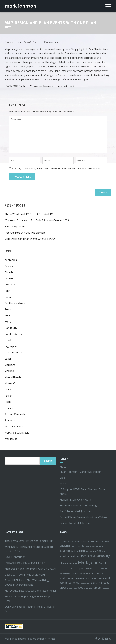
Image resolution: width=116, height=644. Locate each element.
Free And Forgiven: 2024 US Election (25, 233)
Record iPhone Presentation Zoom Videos (83, 517)
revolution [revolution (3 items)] (96, 569)
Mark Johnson (32, 42)
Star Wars (10, 420)
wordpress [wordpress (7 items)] (95, 588)
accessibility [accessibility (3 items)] (64, 541)
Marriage (10, 365)
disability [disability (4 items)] (75, 551)
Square (32, 639)
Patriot (8, 396)
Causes (9, 266)
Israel (8, 340)
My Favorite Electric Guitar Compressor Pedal (30, 591)
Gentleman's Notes (15, 303)
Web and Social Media (17, 433)
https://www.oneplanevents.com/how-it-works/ (50, 86)
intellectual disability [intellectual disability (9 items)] (95, 556)
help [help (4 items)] (67, 556)
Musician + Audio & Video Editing (78, 505)
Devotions (10, 285)
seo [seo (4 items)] (71, 574)
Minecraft (10, 383)
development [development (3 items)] (87, 546)
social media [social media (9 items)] (94, 573)
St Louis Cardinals (15, 414)
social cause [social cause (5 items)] (79, 574)
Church (9, 272)
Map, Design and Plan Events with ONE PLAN (30, 239)
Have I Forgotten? (15, 227)
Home (8, 322)
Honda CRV (11, 328)
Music (8, 390)
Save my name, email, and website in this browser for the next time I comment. (56, 168)
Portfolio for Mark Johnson (75, 511)
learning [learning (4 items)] (70, 563)
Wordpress (11, 439)
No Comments (53, 42)
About (63, 467)
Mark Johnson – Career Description (81, 472)
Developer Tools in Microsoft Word (25, 575)
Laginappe (11, 346)
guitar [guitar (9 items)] (97, 551)
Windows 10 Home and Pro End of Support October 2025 (37, 220)
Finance (9, 297)
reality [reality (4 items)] (89, 569)
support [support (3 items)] (86, 583)
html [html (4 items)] (79, 556)
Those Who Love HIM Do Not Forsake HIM (29, 214)
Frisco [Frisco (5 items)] (82, 551)
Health (8, 315)
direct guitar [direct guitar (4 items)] (99, 546)
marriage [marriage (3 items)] (63, 569)
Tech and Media (14, 427)
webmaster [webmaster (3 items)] (73, 588)
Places (8, 402)
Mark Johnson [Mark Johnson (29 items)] (92, 562)
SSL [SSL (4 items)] (68, 583)
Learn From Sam (14, 352)
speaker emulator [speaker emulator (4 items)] (94, 578)
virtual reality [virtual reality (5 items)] (103, 583)
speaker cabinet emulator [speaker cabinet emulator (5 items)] (73, 578)
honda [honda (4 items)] (73, 556)
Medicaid (10, 371)
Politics (9, 408)
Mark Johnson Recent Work (75, 500)
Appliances (11, 260)
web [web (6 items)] (66, 588)
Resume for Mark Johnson (75, 523)
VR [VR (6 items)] (61, 588)
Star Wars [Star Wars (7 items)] (76, 583)
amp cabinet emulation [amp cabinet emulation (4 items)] (80, 541)
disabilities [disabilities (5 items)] (65, 551)
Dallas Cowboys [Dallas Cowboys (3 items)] (75, 546)
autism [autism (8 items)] (64, 546)
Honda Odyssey (13, 334)
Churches (10, 279)
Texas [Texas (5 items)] (92, 583)
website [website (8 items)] (83, 587)
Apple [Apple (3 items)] (107, 541)
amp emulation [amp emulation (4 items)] (97, 541)
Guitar (8, 309)
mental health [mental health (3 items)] (73, 569)
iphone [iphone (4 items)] (63, 563)
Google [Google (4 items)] (89, 551)
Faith (7, 291)
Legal (8, 359)
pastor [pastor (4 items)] (82, 569)
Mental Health (13, 377)
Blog (62, 478)
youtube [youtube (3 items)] (106, 588)
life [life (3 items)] (76, 563)
